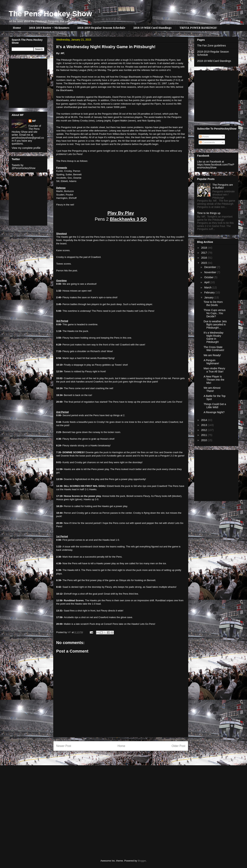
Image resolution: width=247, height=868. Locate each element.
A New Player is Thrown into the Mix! (214, 380)
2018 (204, 248)
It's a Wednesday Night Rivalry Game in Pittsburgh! (214, 337)
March (208, 287)
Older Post (178, 746)
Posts (204, 137)
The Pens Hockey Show (50, 14)
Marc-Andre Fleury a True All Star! (214, 370)
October (209, 277)
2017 (204, 253)
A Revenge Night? (214, 412)
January (209, 297)
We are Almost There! (212, 389)
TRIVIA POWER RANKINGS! (198, 28)
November (210, 272)
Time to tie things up (209, 213)
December (210, 267)
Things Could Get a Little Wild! (215, 406)
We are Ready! (212, 355)
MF (34, 121)
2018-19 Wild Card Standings (152, 28)
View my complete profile (26, 148)
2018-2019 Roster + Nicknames (49, 28)
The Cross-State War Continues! (214, 349)
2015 (204, 263)
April (207, 282)
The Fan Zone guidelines (211, 46)
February (210, 292)
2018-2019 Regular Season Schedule (101, 28)
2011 (204, 435)
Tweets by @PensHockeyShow (24, 167)
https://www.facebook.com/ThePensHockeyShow (216, 166)
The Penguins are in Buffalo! (223, 186)
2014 (204, 420)
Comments (207, 142)
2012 (204, 430)
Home (17, 28)
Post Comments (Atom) (128, 755)
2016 (204, 258)
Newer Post (64, 746)
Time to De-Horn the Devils (213, 303)
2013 (204, 425)
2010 (204, 440)
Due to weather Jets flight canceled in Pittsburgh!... (215, 325)
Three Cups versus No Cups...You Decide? (215, 313)
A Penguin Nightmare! (211, 362)
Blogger (142, 861)
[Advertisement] (23, 82)
